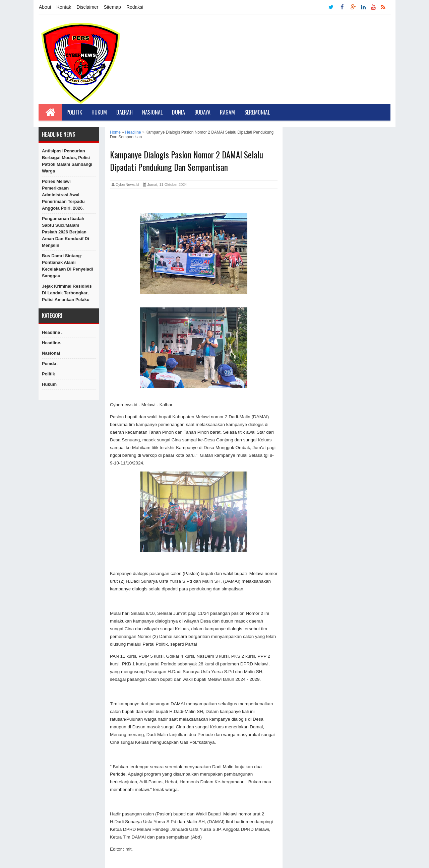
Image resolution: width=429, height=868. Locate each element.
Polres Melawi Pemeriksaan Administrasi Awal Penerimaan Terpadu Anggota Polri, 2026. (63, 195)
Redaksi (135, 7)
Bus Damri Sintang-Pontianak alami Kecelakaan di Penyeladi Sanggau (67, 266)
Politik (74, 112)
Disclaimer (87, 7)
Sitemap (112, 7)
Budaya (202, 112)
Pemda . (50, 364)
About (45, 7)
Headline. (52, 343)
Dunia (178, 112)
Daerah (125, 112)
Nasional (152, 112)
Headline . (52, 332)
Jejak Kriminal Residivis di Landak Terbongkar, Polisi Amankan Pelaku (67, 293)
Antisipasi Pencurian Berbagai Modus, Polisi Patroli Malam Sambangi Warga (67, 161)
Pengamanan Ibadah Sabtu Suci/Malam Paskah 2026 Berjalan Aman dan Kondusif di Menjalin (66, 232)
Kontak (64, 7)
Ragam (227, 112)
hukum (49, 384)
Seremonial (257, 112)
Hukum (99, 112)
